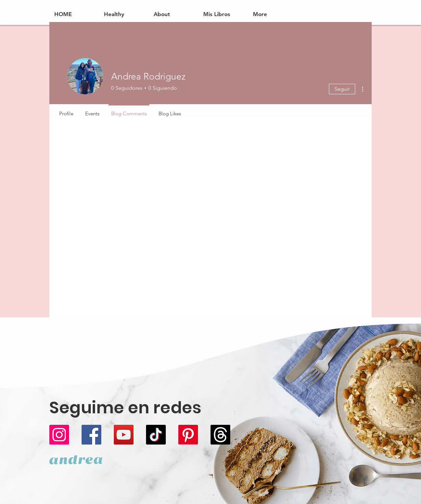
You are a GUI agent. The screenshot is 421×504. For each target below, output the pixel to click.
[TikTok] (156, 435)
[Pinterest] (188, 435)
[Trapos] (220, 435)
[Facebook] (91, 435)
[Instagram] (59, 435)
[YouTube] (124, 435)
